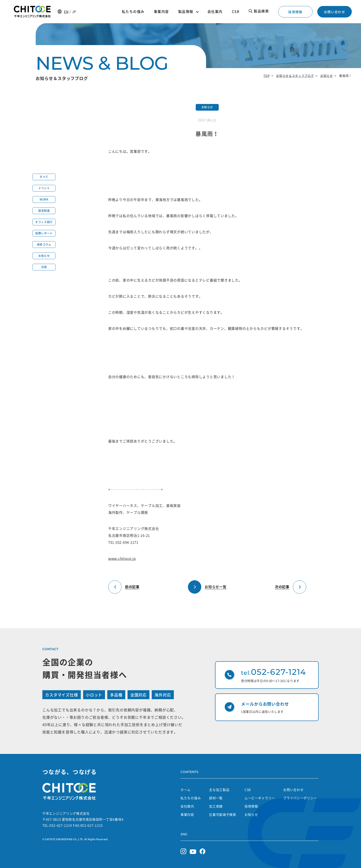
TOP (267, 76)
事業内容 (187, 814)
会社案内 (187, 806)
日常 (44, 267)
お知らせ (327, 76)
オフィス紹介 (44, 222)
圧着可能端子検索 (223, 814)
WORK (44, 199)
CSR (248, 790)
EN (66, 11)
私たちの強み (191, 798)
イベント (44, 188)
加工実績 (216, 806)
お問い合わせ (335, 12)
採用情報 (295, 12)
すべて (44, 177)
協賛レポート (44, 233)
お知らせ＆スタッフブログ (295, 76)
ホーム (186, 790)
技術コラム (44, 244)
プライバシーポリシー (300, 798)
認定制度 (44, 211)
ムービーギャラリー (260, 798)
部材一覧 (216, 798)
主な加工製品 (219, 790)
